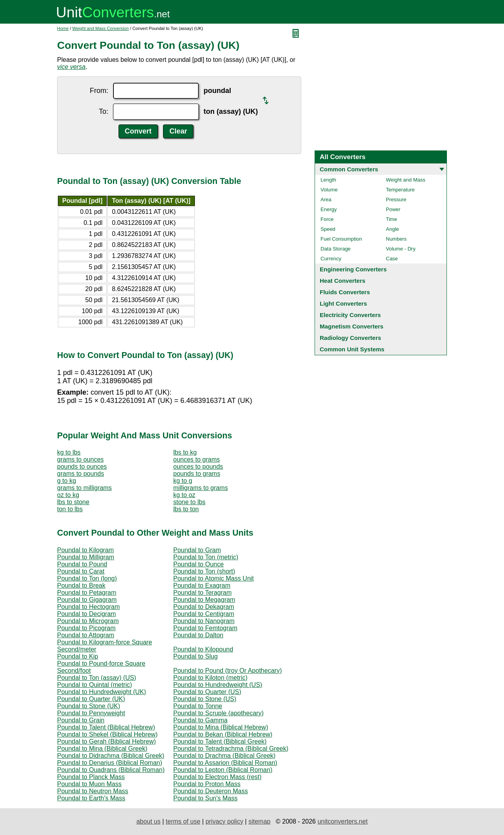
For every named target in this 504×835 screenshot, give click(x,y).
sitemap (259, 821)
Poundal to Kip (78, 656)
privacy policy (224, 821)
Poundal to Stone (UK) (89, 706)
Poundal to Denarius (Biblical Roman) (110, 763)
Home (63, 28)
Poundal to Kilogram (85, 550)
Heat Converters (343, 281)
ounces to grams (196, 459)
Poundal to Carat (81, 571)
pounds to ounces (82, 467)
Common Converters (349, 169)
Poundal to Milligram (86, 557)
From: (99, 91)
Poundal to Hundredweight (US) (218, 685)
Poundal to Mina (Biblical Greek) (102, 749)
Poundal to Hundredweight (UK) (102, 692)
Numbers (396, 239)
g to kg (67, 481)
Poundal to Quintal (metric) (94, 685)
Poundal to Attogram (86, 635)
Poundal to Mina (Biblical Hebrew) (221, 727)
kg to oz (184, 495)
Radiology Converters (350, 338)
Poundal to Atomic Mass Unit (214, 578)
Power (393, 209)
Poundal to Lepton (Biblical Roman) (223, 770)
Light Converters (343, 303)
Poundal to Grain (81, 720)
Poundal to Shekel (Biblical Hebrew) (107, 734)
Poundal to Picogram (86, 628)
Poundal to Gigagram (87, 600)
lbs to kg (185, 452)
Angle (392, 229)
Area (326, 199)
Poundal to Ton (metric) (206, 557)
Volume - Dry (401, 249)
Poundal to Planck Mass (91, 777)
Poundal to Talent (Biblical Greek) (220, 741)
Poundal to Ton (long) (87, 578)
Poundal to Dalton (198, 635)
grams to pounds (81, 474)
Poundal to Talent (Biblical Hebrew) (106, 727)
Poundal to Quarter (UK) (91, 699)
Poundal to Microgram (88, 621)
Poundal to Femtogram (205, 628)
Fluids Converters (345, 292)
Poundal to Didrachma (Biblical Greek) (111, 756)
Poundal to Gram (197, 550)
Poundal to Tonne (198, 706)
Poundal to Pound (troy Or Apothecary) (228, 671)
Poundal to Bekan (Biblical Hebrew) (223, 734)
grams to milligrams (84, 488)
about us (148, 821)
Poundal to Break (81, 585)
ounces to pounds (198, 467)
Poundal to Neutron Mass (93, 791)
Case (392, 259)
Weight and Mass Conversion (101, 28)
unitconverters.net (342, 821)
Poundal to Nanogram (204, 621)
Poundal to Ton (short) (204, 571)
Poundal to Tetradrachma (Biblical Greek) (231, 749)
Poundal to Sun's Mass (205, 798)
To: (104, 111)
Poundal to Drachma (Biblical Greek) (224, 756)
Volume (329, 190)
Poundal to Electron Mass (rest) (217, 777)
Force (327, 219)
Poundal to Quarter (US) (207, 692)
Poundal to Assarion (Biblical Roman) (225, 763)
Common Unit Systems (352, 349)
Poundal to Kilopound (203, 649)
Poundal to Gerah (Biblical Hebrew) (107, 741)
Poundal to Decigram (86, 614)
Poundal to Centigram (204, 614)
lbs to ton (186, 509)
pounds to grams (197, 474)
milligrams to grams (201, 488)
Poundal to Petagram (87, 593)
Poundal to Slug (195, 656)
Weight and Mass (406, 180)
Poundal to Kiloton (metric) (210, 678)
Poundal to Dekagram (204, 607)
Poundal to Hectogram (88, 607)
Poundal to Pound (82, 564)
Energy (329, 209)
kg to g (183, 481)
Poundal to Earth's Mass (91, 798)
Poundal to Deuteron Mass (210, 791)
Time (391, 219)
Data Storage (336, 249)
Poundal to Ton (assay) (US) (97, 678)
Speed (328, 229)
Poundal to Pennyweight (91, 713)
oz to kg (68, 495)
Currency (331, 259)
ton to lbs (70, 509)
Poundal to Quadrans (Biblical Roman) (111, 770)
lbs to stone (73, 502)
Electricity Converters (350, 315)
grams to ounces (80, 459)
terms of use (183, 821)
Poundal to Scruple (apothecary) (218, 713)
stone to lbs (189, 502)
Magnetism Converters (352, 326)
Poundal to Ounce (198, 564)
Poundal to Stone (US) (205, 699)
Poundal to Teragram (202, 593)
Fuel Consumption (341, 239)
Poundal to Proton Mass (207, 784)
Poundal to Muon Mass (89, 784)
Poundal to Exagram (202, 585)
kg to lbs (69, 452)
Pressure (396, 199)
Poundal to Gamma (200, 720)
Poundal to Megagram (204, 600)
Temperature (400, 190)
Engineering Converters (353, 269)
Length (328, 180)
